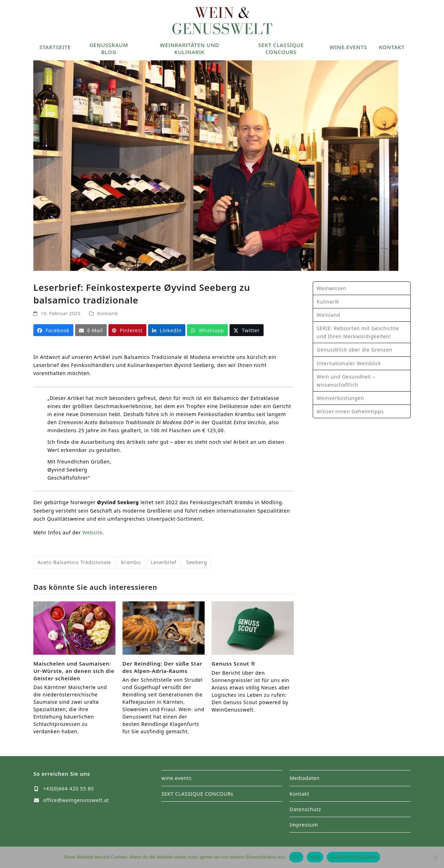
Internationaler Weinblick (349, 363)
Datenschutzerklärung (353, 857)
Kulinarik (108, 313)
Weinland (328, 315)
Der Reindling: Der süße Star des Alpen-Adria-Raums (162, 667)
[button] (53, 330)
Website (92, 532)
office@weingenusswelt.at (76, 800)
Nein (315, 857)
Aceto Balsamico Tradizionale (74, 562)
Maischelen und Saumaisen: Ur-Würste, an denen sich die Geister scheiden (74, 671)
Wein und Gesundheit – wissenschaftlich (346, 381)
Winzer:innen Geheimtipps (350, 411)
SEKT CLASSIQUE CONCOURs (197, 794)
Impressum (304, 825)
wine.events (177, 778)
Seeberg (197, 562)
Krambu (131, 562)
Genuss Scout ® (234, 663)
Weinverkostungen (340, 398)
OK (296, 857)
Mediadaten (305, 778)
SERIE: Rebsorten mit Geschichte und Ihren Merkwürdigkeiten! (358, 332)
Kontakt (299, 794)
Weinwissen (331, 288)
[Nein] (435, 857)
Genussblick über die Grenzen (354, 350)
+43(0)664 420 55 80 (68, 789)
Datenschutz (305, 809)
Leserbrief (163, 562)
